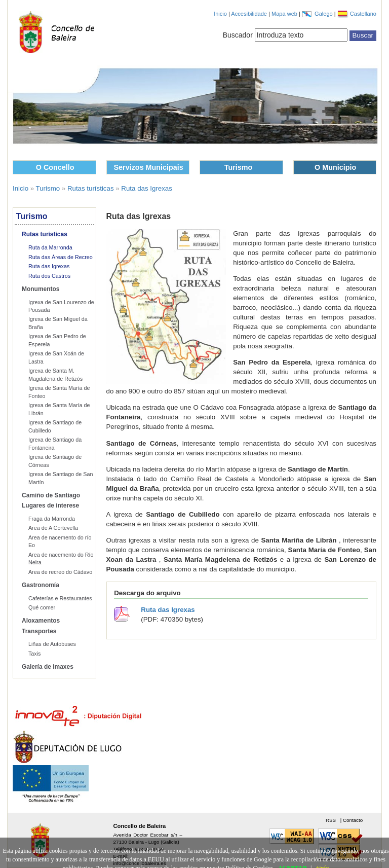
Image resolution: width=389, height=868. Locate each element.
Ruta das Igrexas (147, 188)
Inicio (220, 14)
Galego (324, 14)
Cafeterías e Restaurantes (60, 598)
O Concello (55, 167)
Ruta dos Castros (49, 276)
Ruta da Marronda (50, 247)
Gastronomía (41, 585)
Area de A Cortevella (53, 528)
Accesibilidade (250, 14)
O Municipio (335, 167)
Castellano (363, 14)
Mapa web (285, 14)
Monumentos (41, 289)
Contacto (353, 820)
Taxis (35, 654)
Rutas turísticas (91, 188)
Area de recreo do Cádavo (60, 572)
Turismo (239, 167)
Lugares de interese (50, 505)
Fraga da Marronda (52, 519)
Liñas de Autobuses (52, 644)
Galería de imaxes (48, 667)
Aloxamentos (41, 621)
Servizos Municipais (149, 167)
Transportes (39, 631)
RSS (332, 820)
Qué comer (42, 607)
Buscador (238, 35)
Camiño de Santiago (51, 495)
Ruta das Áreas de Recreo (61, 257)
